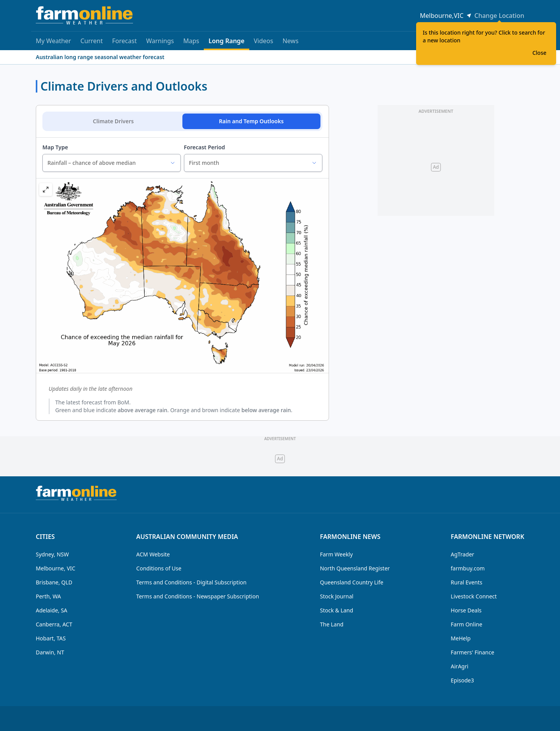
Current (92, 41)
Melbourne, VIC (56, 568)
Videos (264, 41)
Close (539, 53)
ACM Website (153, 554)
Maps (191, 41)
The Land (332, 624)
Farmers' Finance (472, 652)
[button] (46, 190)
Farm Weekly (336, 554)
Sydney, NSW (52, 554)
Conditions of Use (159, 568)
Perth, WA (48, 596)
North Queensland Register (355, 568)
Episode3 (462, 680)
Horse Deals (466, 610)
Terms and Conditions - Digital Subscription (191, 582)
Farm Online (466, 624)
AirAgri (459, 666)
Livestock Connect (474, 596)
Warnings (160, 41)
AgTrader (462, 554)
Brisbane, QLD (54, 582)
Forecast (124, 41)
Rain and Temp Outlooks (251, 121)
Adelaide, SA (52, 610)
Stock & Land (337, 610)
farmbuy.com (468, 568)
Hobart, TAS (51, 638)
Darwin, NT (50, 652)
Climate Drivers (113, 121)
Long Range (226, 43)
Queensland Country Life (352, 582)
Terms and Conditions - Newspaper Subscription (198, 596)
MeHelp (461, 638)
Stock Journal (337, 596)
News (290, 41)
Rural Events (466, 582)
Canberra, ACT (54, 624)
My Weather (53, 41)
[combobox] (112, 163)
